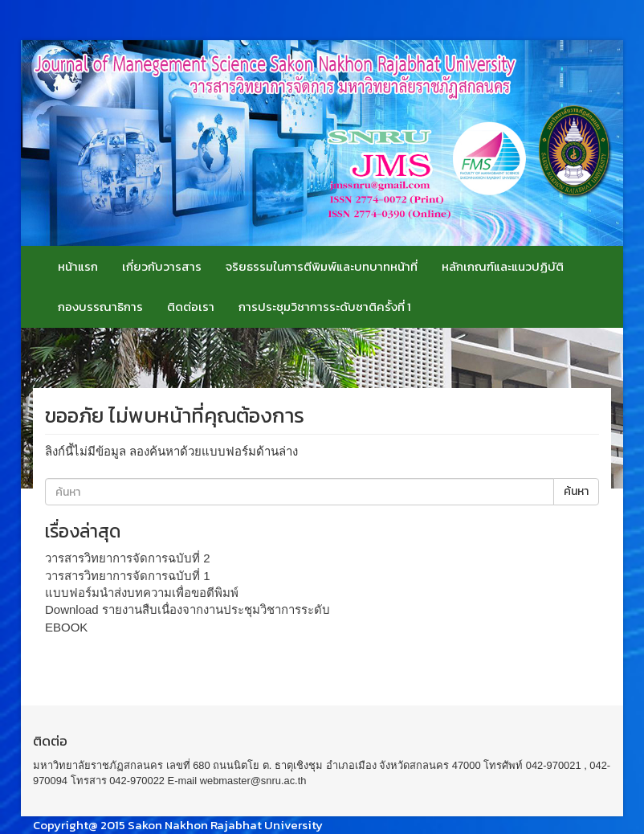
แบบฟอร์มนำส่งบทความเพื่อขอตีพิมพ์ (142, 593)
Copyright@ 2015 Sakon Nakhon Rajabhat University (178, 825)
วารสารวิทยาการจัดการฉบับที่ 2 (128, 558)
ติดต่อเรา (191, 307)
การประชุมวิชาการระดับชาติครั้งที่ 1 (325, 307)
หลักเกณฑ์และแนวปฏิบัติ (503, 266)
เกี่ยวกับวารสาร (162, 266)
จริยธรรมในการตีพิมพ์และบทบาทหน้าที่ (322, 266)
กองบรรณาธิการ (100, 307)
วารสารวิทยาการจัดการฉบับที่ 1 (128, 576)
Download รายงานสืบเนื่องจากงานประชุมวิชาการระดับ (187, 609)
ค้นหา (576, 491)
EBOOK (66, 627)
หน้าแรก (78, 266)
